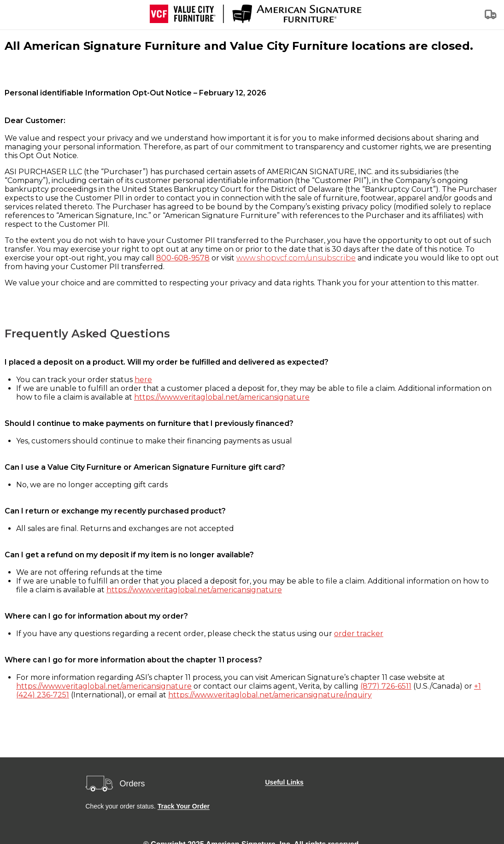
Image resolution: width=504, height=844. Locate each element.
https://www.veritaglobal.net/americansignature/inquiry (270, 695)
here (143, 380)
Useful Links (284, 782)
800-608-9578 (183, 258)
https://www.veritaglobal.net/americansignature (222, 397)
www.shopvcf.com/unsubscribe (296, 258)
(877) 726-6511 (386, 686)
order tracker (359, 634)
